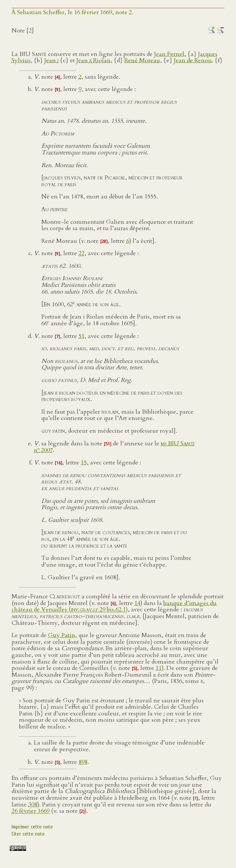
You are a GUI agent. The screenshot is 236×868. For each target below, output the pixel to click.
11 (159, 668)
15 (84, 463)
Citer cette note (28, 834)
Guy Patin (62, 635)
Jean (51, 60)
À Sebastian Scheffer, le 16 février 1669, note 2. (72, 12)
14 (137, 603)
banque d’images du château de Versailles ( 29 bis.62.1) (114, 607)
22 (82, 253)
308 (33, 805)
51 (82, 336)
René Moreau (142, 60)
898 (83, 762)
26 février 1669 (31, 811)
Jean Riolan (93, 60)
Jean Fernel (169, 54)
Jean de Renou (193, 60)
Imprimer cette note (32, 827)
